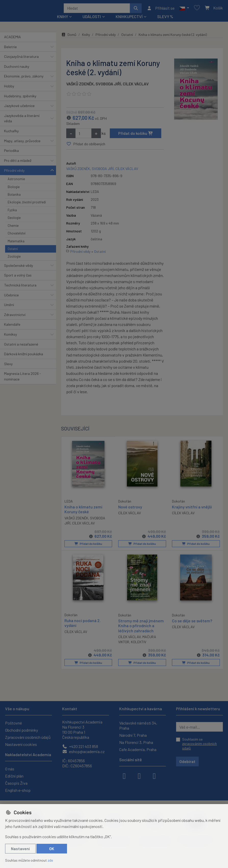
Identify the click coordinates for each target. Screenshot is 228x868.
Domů (69, 36)
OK (52, 849)
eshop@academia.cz (83, 751)
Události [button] (92, 18)
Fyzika (12, 212)
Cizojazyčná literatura (21, 58)
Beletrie (10, 49)
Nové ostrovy (130, 509)
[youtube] (154, 775)
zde (50, 860)
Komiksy (11, 336)
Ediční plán (14, 776)
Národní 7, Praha (133, 735)
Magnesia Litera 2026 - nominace (23, 378)
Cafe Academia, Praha (138, 749)
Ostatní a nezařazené (21, 346)
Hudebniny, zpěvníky (20, 98)
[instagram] (139, 775)
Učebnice (11, 297)
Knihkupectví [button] (129, 18)
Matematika (16, 243)
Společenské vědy (19, 267)
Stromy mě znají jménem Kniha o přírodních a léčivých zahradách (141, 627)
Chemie (13, 227)
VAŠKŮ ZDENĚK (80, 86)
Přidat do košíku (136, 135)
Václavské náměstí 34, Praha (138, 725)
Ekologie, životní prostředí (27, 204)
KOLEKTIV (139, 643)
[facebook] (124, 775)
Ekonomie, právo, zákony (24, 78)
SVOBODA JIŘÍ (108, 86)
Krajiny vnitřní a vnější (192, 509)
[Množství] (83, 135)
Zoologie (14, 258)
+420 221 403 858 (80, 746)
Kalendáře (12, 326)
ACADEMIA (12, 39)
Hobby (9, 88)
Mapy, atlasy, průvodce (22, 143)
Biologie (14, 189)
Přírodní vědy (14, 172)
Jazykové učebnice (19, 107)
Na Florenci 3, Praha (136, 742)
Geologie (14, 219)
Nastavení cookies (21, 744)
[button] (184, 9)
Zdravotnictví (15, 316)
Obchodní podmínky (22, 730)
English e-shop (18, 790)
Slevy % (165, 18)
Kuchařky (11, 133)
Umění (9, 306)
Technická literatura (20, 287)
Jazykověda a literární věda (22, 120)
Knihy (86, 36)
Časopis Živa (16, 783)
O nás (10, 769)
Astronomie (16, 181)
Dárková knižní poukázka (24, 356)
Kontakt (70, 709)
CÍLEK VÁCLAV (136, 86)
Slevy (8, 366)
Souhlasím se (199, 744)
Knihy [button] (63, 18)
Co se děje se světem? (192, 622)
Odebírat (187, 761)
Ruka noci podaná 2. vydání (83, 624)
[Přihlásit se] (161, 9)
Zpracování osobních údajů (28, 737)
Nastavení (20, 849)
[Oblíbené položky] (197, 9)
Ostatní (13, 251)
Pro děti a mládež (18, 162)
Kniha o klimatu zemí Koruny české (83, 511)
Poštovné (14, 723)
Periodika (11, 152)
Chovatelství (17, 235)
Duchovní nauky (17, 68)
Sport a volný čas (18, 277)
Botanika (14, 196)
